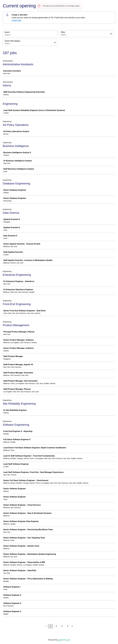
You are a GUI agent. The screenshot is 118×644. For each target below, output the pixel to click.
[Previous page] (46, 626)
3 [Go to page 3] (62, 626)
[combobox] (61, 35)
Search (7, 32)
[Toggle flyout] (111, 34)
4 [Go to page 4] (68, 626)
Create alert (16, 20)
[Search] (30, 35)
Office (63, 32)
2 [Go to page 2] (56, 626)
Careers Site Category (12, 41)
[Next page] (72, 626)
